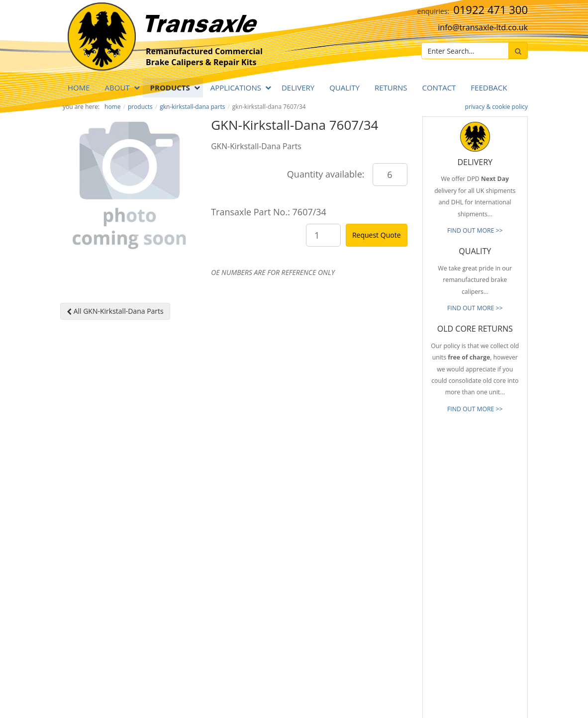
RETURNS (391, 88)
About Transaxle (364, 618)
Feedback (489, 88)
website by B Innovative (498, 708)
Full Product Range (368, 588)
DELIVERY (298, 88)
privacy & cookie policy (496, 107)
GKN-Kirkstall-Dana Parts (192, 107)
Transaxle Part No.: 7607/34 (269, 212)
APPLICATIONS (236, 88)
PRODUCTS (170, 88)
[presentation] (505, 647)
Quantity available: (326, 174)
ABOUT (117, 88)
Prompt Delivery (364, 558)
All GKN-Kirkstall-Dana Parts (115, 311)
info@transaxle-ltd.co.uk (483, 27)
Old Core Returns (365, 573)
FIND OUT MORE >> (475, 230)
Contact (439, 88)
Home (79, 88)
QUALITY (344, 88)
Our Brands (358, 603)
